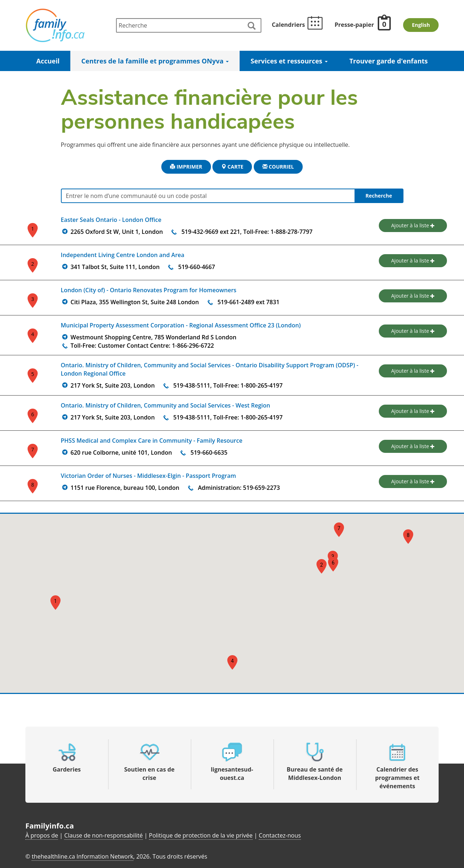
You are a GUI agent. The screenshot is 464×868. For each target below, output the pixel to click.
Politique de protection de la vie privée (201, 835)
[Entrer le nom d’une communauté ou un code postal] (232, 196)
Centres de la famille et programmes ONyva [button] (155, 61)
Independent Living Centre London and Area (123, 255)
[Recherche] (189, 25)
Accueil (48, 61)
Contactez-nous (280, 835)
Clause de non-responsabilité (103, 835)
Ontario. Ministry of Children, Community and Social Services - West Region (166, 405)
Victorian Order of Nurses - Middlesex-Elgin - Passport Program (149, 476)
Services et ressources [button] (289, 61)
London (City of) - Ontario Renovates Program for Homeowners (149, 290)
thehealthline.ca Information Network (82, 856)
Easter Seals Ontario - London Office (111, 220)
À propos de (42, 835)
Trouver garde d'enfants (389, 61)
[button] (55, 603)
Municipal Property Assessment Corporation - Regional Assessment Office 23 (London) (181, 325)
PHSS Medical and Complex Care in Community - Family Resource (152, 441)
